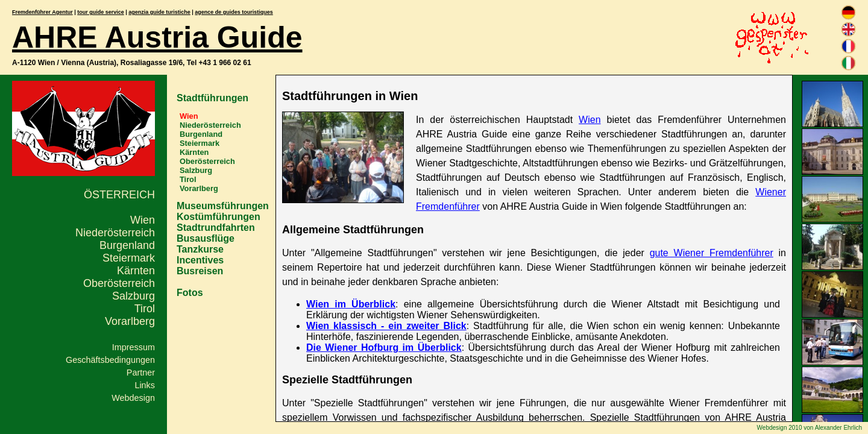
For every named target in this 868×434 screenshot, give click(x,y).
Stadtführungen (212, 98)
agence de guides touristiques (234, 12)
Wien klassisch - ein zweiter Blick (386, 326)
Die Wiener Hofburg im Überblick (384, 348)
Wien (143, 220)
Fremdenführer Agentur (42, 12)
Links (145, 385)
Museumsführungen (223, 206)
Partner (141, 373)
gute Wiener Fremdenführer (712, 253)
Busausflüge (206, 238)
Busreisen (200, 271)
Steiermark (129, 258)
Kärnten (136, 271)
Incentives (200, 260)
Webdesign (133, 398)
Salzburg (134, 296)
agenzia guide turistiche (159, 12)
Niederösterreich (115, 233)
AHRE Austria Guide (157, 37)
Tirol (145, 309)
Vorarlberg (130, 321)
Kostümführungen (219, 217)
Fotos (190, 293)
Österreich (119, 195)
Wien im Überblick (351, 304)
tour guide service (101, 12)
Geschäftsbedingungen (110, 360)
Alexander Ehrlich (838, 428)
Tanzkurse (200, 249)
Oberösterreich (119, 283)
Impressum (134, 347)
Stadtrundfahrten (216, 228)
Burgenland (127, 245)
